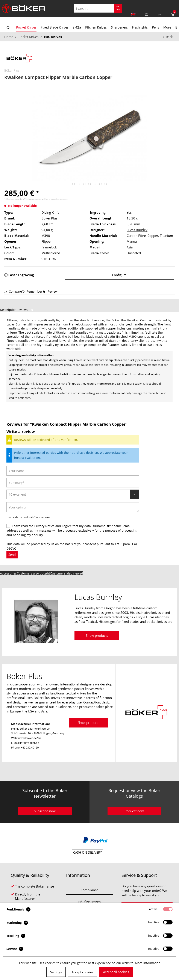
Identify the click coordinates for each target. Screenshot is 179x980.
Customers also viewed (67, 573)
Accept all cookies (116, 972)
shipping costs (34, 199)
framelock (53, 336)
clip (141, 341)
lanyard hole (68, 341)
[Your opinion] (73, 507)
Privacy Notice (44, 526)
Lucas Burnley (137, 230)
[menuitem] (146, 14)
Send (12, 555)
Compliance (89, 890)
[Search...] (98, 8)
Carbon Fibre (136, 236)
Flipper (47, 241)
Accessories (8, 573)
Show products (97, 635)
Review (50, 291)
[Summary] (73, 483)
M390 (46, 236)
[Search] (118, 8)
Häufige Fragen (89, 902)
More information (148, 963)
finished (122, 336)
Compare (13, 291)
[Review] (73, 494)
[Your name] (73, 471)
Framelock (49, 247)
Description (8, 310)
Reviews (26, 310)
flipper (11, 341)
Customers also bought (33, 573)
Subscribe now (45, 811)
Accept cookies (83, 972)
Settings (56, 972)
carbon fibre (57, 328)
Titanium (166, 236)
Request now (134, 811)
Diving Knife (50, 212)
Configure (119, 275)
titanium (62, 324)
